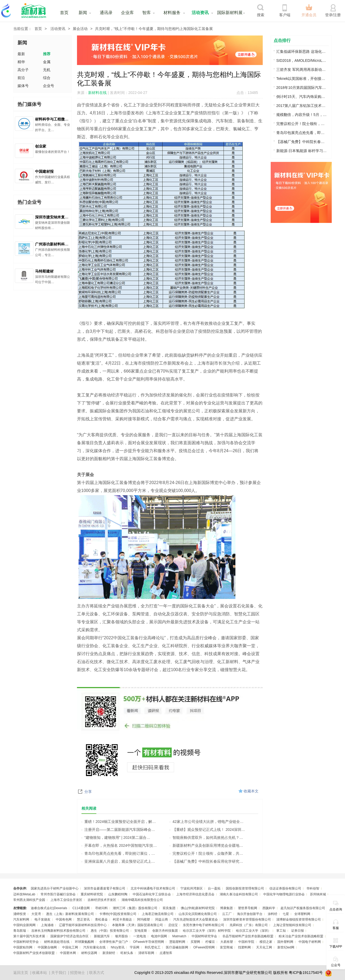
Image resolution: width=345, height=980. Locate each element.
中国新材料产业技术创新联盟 (34, 953)
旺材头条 (127, 953)
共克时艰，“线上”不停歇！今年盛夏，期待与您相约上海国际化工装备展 (154, 29)
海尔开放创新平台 (250, 914)
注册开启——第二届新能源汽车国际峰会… (118, 830)
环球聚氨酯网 (84, 942)
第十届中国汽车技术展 (29, 936)
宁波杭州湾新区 (192, 888)
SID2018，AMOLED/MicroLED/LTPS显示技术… (301, 61)
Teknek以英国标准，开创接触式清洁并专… (301, 79)
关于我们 (59, 973)
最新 (21, 54)
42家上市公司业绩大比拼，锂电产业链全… (207, 822)
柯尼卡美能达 (122, 919)
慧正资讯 (83, 919)
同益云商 (162, 919)
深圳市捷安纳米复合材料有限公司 (63, 217)
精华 (21, 62)
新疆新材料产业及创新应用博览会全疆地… (206, 845)
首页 (64, 13)
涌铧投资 (20, 914)
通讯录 (106, 13)
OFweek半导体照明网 (149, 942)
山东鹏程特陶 (118, 894)
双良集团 (169, 908)
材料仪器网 (89, 953)
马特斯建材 (44, 271)
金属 (47, 62)
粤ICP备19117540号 (306, 973)
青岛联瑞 (20, 931)
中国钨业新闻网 (24, 925)
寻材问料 (101, 908)
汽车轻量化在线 (94, 947)
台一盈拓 (214, 888)
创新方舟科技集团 (165, 931)
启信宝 (173, 925)
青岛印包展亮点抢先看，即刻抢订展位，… (118, 853)
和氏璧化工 (153, 947)
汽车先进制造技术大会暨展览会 (196, 919)
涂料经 (273, 914)
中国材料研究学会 (204, 936)
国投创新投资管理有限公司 (245, 888)
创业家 (41, 146)
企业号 (49, 86)
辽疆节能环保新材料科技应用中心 (83, 925)
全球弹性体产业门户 (114, 942)
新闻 (83, 13)
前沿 (21, 78)
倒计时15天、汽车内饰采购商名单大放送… (301, 97)
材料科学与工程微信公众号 (57, 119)
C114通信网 (81, 908)
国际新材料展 (230, 13)
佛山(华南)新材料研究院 (198, 908)
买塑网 (195, 942)
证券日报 (297, 931)
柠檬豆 (210, 942)
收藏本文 (251, 791)
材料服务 (172, 13)
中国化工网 (70, 947)
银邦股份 (122, 936)
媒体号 (23, 86)
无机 (47, 70)
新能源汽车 (102, 936)
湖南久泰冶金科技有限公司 (239, 894)
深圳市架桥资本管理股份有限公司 (247, 919)
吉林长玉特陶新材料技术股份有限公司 (58, 931)
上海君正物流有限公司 (158, 914)
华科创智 (313, 888)
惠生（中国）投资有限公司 (110, 931)
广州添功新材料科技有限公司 (59, 244)
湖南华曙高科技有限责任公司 (142, 900)
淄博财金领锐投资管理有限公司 (299, 919)
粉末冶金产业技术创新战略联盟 (301, 936)
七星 (286, 914)
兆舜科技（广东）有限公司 (249, 925)
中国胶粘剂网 (23, 947)
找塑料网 (244, 947)
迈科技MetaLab (24, 894)
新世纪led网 (286, 947)
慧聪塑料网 (177, 942)
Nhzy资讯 (118, 947)
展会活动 (80, 29)
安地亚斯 (141, 931)
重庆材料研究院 (92, 894)
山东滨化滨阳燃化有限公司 (198, 914)
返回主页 (21, 973)
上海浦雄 (47, 925)
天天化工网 (264, 947)
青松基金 (101, 919)
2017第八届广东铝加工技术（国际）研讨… (301, 106)
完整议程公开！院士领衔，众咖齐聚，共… (206, 853)
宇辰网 (135, 947)
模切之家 (266, 942)
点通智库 (166, 953)
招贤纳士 (77, 973)
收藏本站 (40, 973)
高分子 (23, 70)
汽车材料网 (21, 919)
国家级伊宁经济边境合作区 (70, 936)
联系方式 (97, 973)
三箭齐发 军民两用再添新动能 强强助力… (301, 70)
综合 (47, 78)
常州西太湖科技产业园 (29, 900)
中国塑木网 (68, 953)
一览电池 (140, 936)
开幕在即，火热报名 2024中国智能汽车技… (119, 845)
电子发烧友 (42, 919)
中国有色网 (64, 919)
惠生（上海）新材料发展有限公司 (70, 914)
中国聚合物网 (47, 947)
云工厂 (227, 914)
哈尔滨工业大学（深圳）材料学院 (207, 931)
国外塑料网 (285, 942)
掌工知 (281, 931)
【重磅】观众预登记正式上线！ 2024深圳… (207, 830)
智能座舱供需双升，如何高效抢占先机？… (206, 837)
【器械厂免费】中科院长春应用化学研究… (206, 861)
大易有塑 (227, 942)
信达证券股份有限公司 (285, 888)
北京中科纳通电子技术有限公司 (153, 888)
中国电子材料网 (310, 942)
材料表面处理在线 (57, 942)
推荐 (47, 54)
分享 (88, 792)
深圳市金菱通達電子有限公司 (105, 888)
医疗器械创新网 (177, 947)
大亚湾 (36, 914)
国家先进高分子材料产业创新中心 (55, 888)
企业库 (127, 13)
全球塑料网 (302, 914)
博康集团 (226, 908)
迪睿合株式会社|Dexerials (49, 908)
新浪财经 (109, 953)
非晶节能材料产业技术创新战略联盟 (248, 936)
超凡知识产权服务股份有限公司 (303, 908)
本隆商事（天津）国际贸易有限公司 (137, 925)
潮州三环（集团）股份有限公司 (135, 908)
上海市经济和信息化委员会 (195, 894)
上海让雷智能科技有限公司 (292, 925)
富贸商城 (226, 947)
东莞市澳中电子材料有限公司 (204, 925)
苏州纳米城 (318, 894)
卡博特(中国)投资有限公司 (118, 914)
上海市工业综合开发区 (66, 900)
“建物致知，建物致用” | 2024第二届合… (116, 837)
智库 (146, 13)
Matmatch (179, 936)
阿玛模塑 (144, 919)
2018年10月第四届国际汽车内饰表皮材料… (301, 88)
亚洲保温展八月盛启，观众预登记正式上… (118, 861)
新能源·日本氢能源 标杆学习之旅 (301, 151)
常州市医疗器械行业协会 (58, 894)
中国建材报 (44, 171)
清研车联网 (146, 953)
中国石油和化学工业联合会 (152, 894)
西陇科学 (269, 908)
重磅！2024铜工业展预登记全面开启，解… (119, 822)
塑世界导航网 (248, 908)
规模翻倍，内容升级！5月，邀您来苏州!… (301, 115)
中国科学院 (246, 942)
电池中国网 (159, 936)
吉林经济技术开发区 (102, 900)
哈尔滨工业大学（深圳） (253, 931)
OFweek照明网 (204, 947)
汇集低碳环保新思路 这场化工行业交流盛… (301, 51)
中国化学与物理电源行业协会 (284, 894)
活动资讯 (200, 13)
